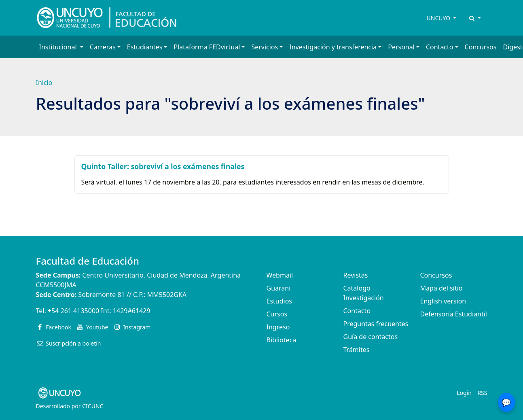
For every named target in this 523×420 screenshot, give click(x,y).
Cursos (277, 314)
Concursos (481, 47)
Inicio (44, 83)
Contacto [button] (440, 47)
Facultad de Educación (88, 261)
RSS (482, 393)
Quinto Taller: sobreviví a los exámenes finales (163, 166)
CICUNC (93, 406)
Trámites (357, 350)
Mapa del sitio (441, 288)
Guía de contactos (371, 337)
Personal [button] (401, 47)
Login (464, 393)
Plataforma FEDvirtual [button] (207, 47)
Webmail (280, 275)
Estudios (279, 301)
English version (443, 301)
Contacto (357, 311)
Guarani (279, 288)
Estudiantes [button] (145, 47)
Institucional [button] (59, 47)
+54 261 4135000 (73, 311)
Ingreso (278, 327)
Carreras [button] (103, 47)
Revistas (356, 275)
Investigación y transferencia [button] (333, 47)
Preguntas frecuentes (376, 324)
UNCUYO (439, 18)
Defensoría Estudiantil (454, 314)
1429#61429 (132, 311)
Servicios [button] (265, 47)
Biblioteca (282, 340)
